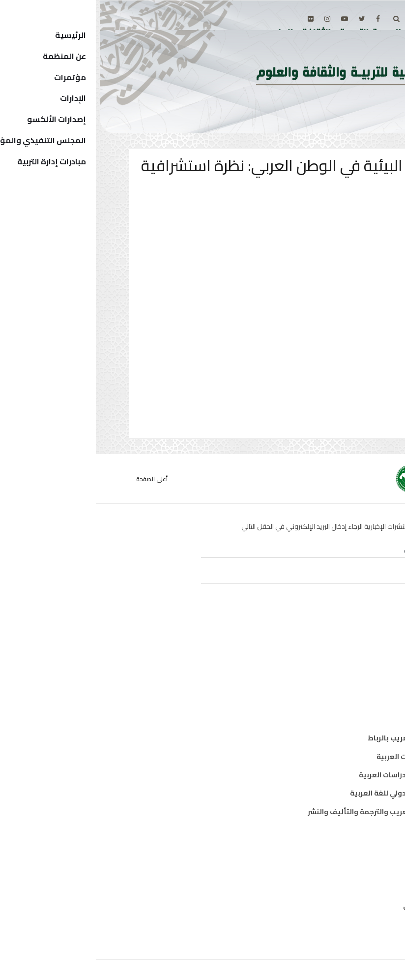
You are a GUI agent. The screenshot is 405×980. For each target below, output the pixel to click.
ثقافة (355, 662)
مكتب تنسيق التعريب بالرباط (318, 738)
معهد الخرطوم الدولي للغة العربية (309, 793)
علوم (356, 681)
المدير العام (346, 869)
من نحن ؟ (350, 851)
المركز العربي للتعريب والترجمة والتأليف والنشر (288, 812)
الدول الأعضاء (343, 888)
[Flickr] (215, 19)
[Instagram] (231, 19)
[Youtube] (249, 19)
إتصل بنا (352, 924)
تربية (356, 644)
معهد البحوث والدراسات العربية (314, 775)
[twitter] (266, 19)
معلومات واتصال (337, 699)
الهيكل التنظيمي (336, 906)
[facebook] (282, 19)
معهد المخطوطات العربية (323, 757)
